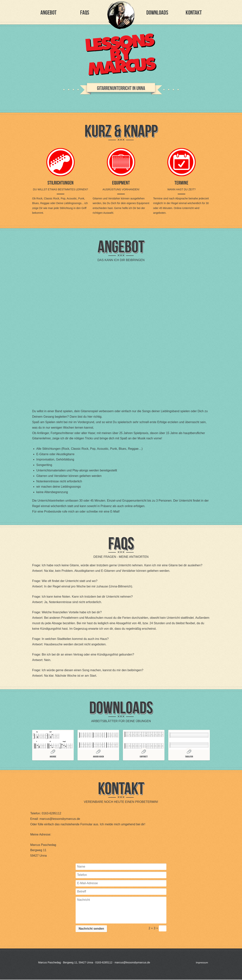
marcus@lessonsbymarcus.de (60, 819)
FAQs (85, 13)
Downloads (157, 13)
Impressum (202, 963)
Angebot (48, 13)
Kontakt (194, 13)
